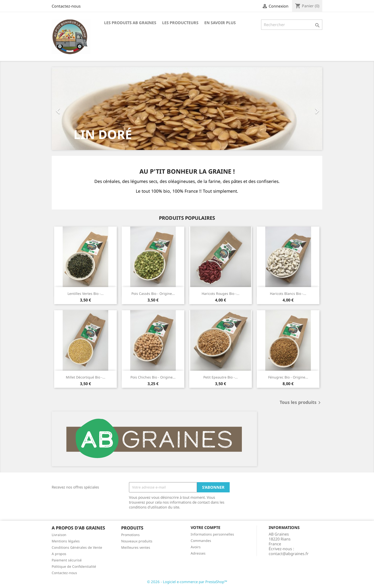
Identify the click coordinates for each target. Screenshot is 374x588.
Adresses (198, 553)
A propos (59, 554)
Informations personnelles (212, 534)
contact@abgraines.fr (289, 554)
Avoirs (196, 547)
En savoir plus (220, 23)
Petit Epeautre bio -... (221, 377)
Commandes (201, 541)
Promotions (130, 535)
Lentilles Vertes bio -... (86, 294)
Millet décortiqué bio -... (86, 377)
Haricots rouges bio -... (221, 294)
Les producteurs (180, 23)
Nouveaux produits (137, 541)
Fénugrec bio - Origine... (288, 377)
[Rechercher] (292, 25)
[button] (72, 109)
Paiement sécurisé (67, 560)
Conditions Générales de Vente (77, 547)
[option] (187, 109)
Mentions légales (66, 541)
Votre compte (206, 528)
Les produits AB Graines (130, 23)
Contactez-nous (66, 6)
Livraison (59, 535)
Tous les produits (301, 403)
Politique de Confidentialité (74, 566)
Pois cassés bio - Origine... (153, 294)
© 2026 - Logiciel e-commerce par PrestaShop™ (187, 582)
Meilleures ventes (136, 547)
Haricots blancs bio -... (288, 294)
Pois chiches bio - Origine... (153, 377)
